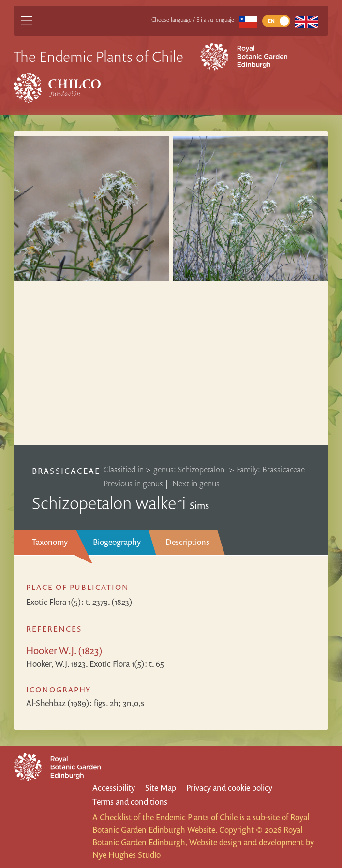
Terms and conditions (130, 802)
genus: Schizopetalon (190, 469)
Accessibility (114, 787)
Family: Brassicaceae (271, 469)
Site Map (161, 787)
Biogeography (117, 542)
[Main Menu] (27, 21)
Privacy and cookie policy (229, 787)
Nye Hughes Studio (126, 855)
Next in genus (196, 483)
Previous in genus (133, 483)
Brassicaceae (66, 471)
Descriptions (187, 542)
